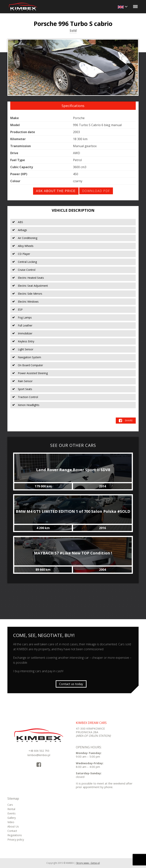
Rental (11, 809)
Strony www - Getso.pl (88, 863)
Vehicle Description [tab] (73, 210)
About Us (13, 826)
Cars (10, 805)
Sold (73, 31)
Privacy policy (16, 840)
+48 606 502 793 (39, 751)
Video (11, 822)
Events (12, 813)
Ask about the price (56, 191)
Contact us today (71, 684)
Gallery (12, 818)
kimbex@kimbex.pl (39, 755)
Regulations (15, 835)
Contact (12, 831)
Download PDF (96, 191)
